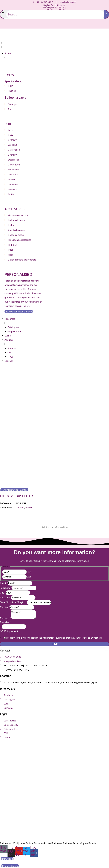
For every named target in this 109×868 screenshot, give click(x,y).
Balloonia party (15, 97)
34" (18, 507)
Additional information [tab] (54, 527)
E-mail (4, 583)
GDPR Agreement (10, 631)
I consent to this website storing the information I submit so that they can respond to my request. (54, 638)
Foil (22, 507)
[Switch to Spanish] (4, 25)
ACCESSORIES (15, 209)
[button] (22, 45)
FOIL (8, 124)
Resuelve (5, 622)
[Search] (106, 14)
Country (5, 607)
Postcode (6, 597)
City (3, 593)
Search (3, 14)
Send (55, 644)
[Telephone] (24, 588)
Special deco (13, 81)
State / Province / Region (13, 602)
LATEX (9, 75)
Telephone (6, 588)
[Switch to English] (10, 25)
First (29, 572)
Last (29, 577)
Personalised (18, 274)
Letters (29, 507)
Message (5, 618)
